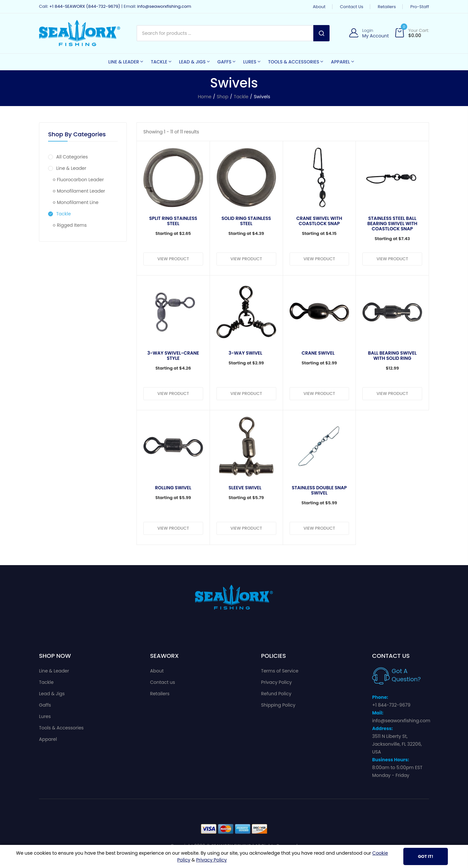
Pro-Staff (420, 7)
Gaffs (45, 705)
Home (205, 97)
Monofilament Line (76, 202)
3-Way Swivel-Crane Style (173, 356)
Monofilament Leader (79, 191)
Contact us (352, 7)
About (319, 7)
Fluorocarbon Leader (78, 180)
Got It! (426, 856)
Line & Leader (67, 168)
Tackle (241, 97)
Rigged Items (70, 225)
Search (321, 33)
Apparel (48, 739)
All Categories (68, 157)
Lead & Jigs (52, 694)
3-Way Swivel (245, 353)
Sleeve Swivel (245, 488)
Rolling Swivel (173, 488)
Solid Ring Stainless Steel (246, 221)
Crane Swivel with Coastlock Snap (319, 221)
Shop (223, 97)
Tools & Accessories (61, 728)
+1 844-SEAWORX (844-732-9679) (84, 6)
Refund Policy (276, 694)
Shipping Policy (278, 705)
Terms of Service (280, 671)
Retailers (387, 7)
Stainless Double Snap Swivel (319, 490)
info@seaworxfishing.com (164, 6)
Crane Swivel (318, 353)
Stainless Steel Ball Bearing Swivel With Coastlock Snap (392, 224)
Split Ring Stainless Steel (173, 221)
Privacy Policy (276, 682)
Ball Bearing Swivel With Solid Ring (392, 356)
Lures (45, 716)
